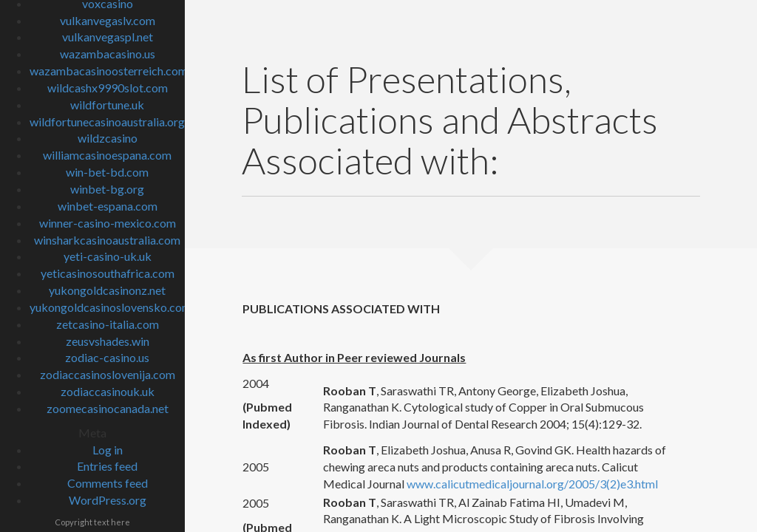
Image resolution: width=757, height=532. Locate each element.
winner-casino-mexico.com (108, 223)
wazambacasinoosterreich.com (109, 71)
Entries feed (107, 466)
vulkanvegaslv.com (108, 20)
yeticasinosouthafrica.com (108, 273)
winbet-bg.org (107, 189)
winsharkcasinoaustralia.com (107, 240)
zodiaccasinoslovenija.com (108, 374)
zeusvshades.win (108, 341)
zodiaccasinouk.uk (108, 391)
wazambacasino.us (108, 54)
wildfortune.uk (107, 105)
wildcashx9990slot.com (108, 88)
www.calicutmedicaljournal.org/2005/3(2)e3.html (532, 484)
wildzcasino (108, 138)
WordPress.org (108, 500)
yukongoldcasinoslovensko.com (111, 307)
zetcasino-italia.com (108, 324)
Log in (108, 450)
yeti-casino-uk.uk (108, 256)
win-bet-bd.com (107, 172)
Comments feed (108, 483)
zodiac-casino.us (107, 357)
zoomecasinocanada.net (108, 408)
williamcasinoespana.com (107, 155)
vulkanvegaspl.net (108, 37)
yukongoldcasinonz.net (107, 290)
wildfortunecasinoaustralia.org (107, 122)
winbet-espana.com (108, 206)
